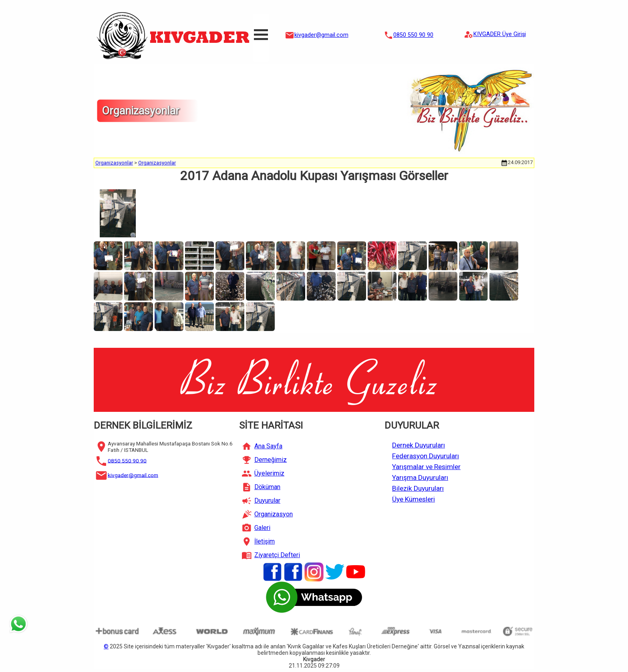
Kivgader (314, 659)
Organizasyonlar (114, 163)
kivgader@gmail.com (321, 35)
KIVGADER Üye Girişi (500, 34)
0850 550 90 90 (413, 35)
